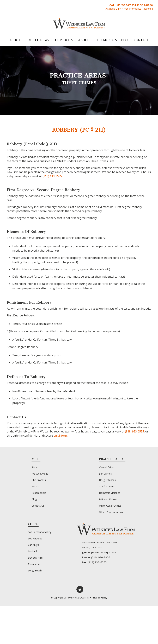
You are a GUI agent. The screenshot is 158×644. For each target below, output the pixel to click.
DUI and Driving (108, 501)
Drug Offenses (108, 481)
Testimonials (106, 41)
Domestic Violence (110, 494)
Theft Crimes (107, 488)
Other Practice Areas (111, 514)
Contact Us (38, 507)
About (15, 41)
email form (61, 437)
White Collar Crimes (111, 507)
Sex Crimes (106, 475)
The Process (63, 41)
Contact (141, 41)
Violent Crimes (108, 469)
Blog (125, 41)
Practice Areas (37, 41)
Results (84, 41)
